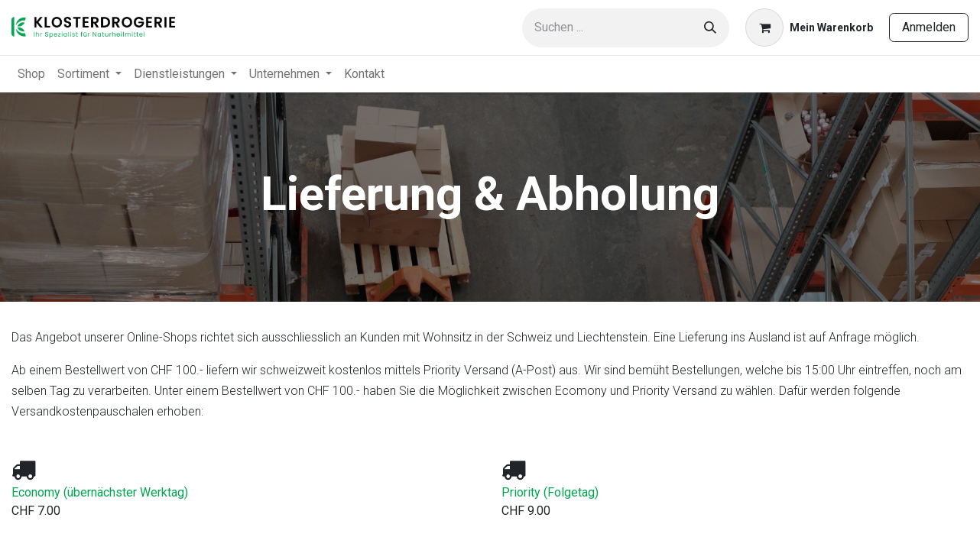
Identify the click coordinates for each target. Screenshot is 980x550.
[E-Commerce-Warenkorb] (809, 27)
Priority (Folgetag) (550, 492)
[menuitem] (31, 74)
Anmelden (929, 27)
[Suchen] (710, 28)
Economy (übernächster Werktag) (100, 492)
